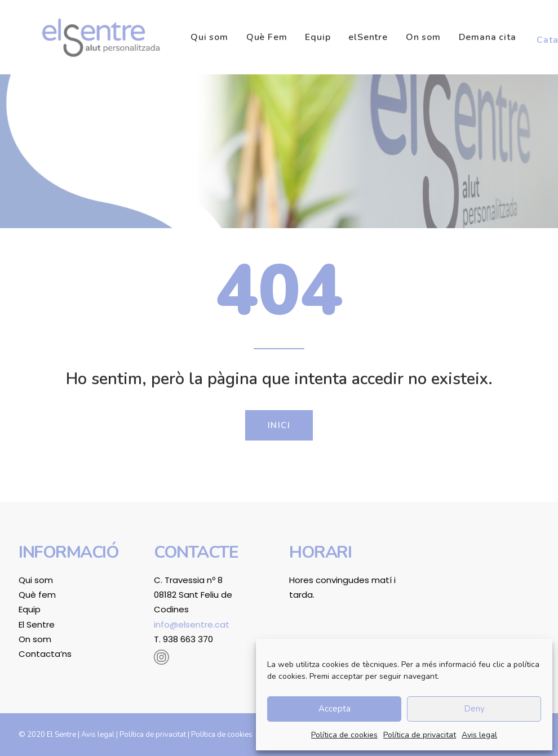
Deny (474, 709)
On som (396, 37)
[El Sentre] (86, 37)
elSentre (340, 37)
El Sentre (37, 624)
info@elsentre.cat (192, 624)
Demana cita (460, 37)
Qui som (182, 37)
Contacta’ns (45, 654)
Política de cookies (344, 735)
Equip (290, 37)
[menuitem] (186, 37)
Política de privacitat (420, 735)
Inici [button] (279, 425)
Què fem (37, 595)
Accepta (335, 709)
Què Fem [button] (239, 37)
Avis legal (479, 735)
